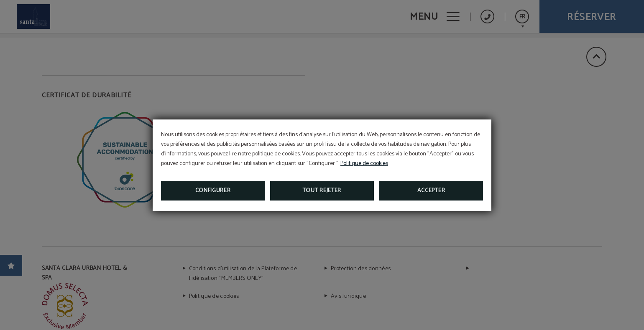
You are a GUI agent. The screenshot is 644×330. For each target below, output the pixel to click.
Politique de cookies (364, 164)
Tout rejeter (322, 191)
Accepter (431, 191)
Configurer (213, 191)
